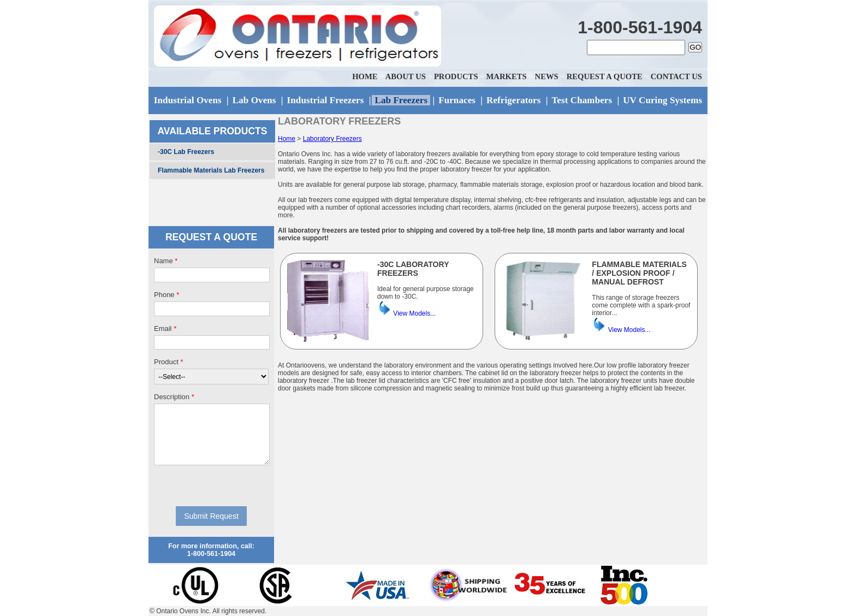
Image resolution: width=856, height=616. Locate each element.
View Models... (414, 313)
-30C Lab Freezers (186, 152)
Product (168, 362)
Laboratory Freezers (332, 139)
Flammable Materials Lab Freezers (211, 170)
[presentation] (212, 485)
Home (287, 139)
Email (165, 328)
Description (174, 397)
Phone (167, 295)
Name (166, 261)
